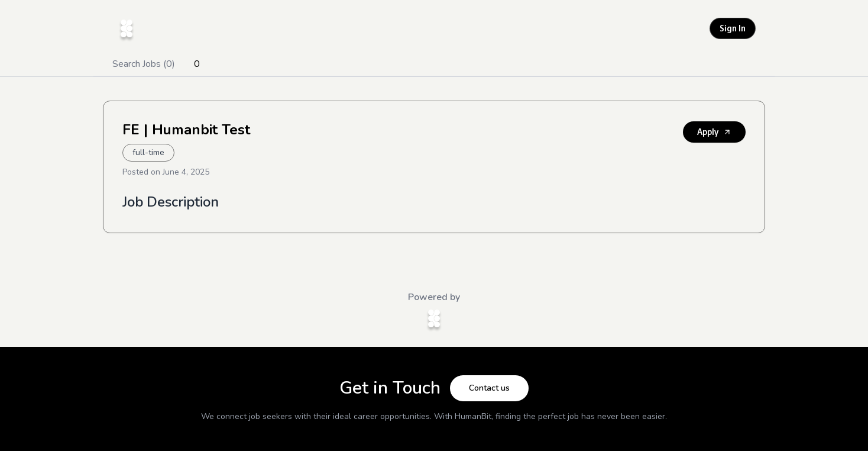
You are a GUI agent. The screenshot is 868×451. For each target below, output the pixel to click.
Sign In (733, 28)
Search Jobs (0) (144, 64)
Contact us (489, 388)
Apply (714, 132)
